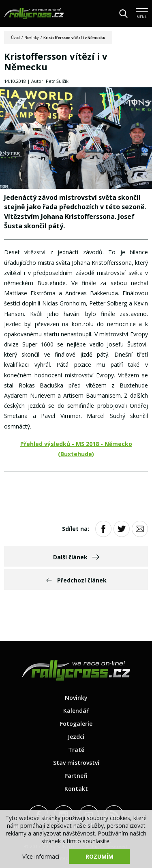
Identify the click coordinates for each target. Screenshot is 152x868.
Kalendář (76, 711)
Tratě (76, 750)
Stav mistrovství (76, 763)
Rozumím (100, 856)
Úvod (15, 38)
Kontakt (76, 789)
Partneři (76, 776)
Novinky (32, 38)
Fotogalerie (76, 724)
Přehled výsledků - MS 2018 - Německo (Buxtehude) (76, 449)
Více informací (41, 856)
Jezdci (76, 737)
